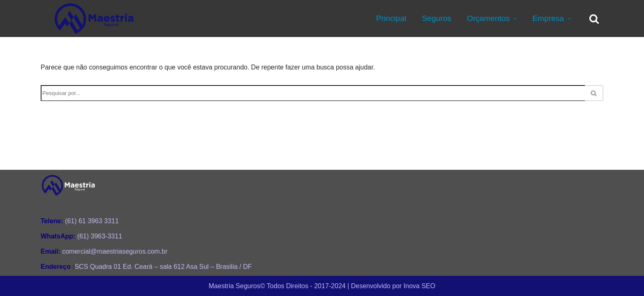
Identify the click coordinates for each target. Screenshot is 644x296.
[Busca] (594, 19)
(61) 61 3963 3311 (80, 221)
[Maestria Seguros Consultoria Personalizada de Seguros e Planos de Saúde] (94, 18)
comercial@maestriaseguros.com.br (104, 251)
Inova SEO (420, 286)
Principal (391, 18)
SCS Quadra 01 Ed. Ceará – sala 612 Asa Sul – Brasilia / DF (146, 267)
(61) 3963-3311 (81, 236)
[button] (514, 19)
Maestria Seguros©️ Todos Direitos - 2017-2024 (277, 286)
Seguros (436, 18)
